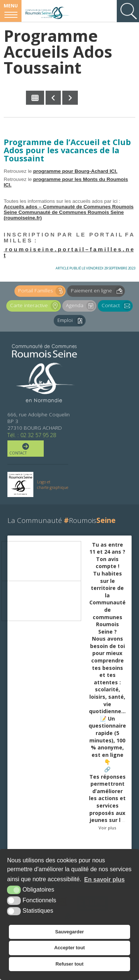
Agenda (81, 306)
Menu (11, 6)
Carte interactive (35, 306)
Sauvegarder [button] (70, 932)
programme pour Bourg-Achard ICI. (75, 171)
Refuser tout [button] (69, 964)
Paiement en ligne (98, 291)
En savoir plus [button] (104, 880)
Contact (117, 306)
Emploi (72, 321)
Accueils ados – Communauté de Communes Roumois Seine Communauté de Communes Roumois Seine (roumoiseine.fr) (69, 212)
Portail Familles (42, 291)
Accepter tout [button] (69, 948)
